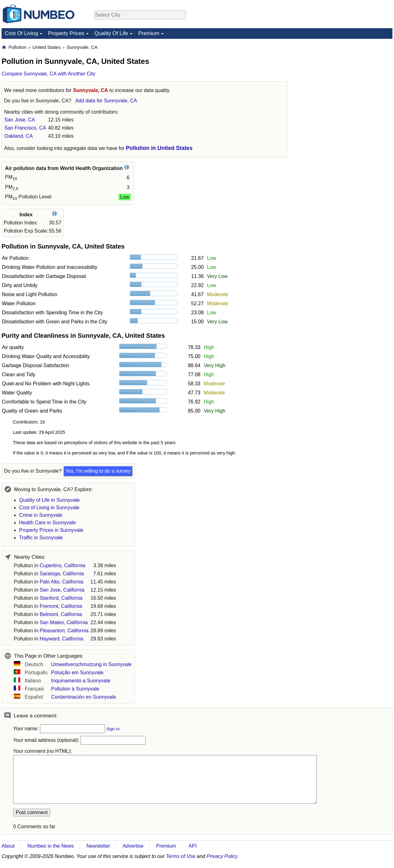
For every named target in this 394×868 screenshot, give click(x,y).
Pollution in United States (159, 148)
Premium (149, 33)
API (193, 846)
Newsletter (98, 846)
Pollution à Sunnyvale (75, 689)
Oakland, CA (19, 136)
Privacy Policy (222, 856)
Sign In (113, 729)
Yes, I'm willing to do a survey (98, 471)
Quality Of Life (111, 33)
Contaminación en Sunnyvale (83, 697)
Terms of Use (181, 856)
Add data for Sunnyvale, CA (106, 101)
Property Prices (66, 33)
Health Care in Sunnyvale (47, 523)
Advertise (133, 846)
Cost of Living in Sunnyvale (49, 508)
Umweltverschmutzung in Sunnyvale (91, 664)
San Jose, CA (20, 120)
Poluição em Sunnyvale (77, 673)
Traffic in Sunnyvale (41, 538)
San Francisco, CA (25, 128)
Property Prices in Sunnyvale (51, 530)
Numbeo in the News (51, 846)
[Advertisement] (346, 83)
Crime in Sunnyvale (41, 515)
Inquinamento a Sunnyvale (81, 681)
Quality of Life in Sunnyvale (49, 500)
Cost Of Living (21, 33)
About (8, 846)
